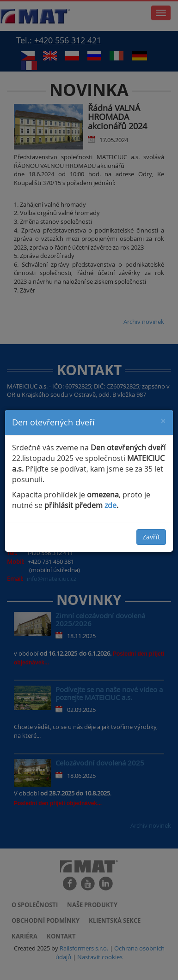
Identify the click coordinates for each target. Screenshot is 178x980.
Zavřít (151, 537)
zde (110, 505)
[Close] (163, 421)
